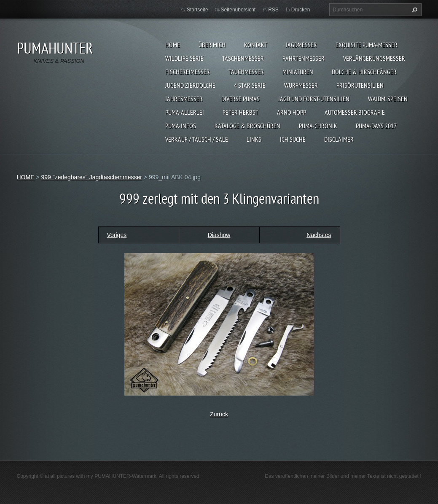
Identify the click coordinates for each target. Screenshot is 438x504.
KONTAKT (256, 45)
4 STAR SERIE (250, 85)
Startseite (198, 10)
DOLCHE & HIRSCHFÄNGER (364, 72)
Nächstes (319, 235)
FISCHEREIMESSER (188, 72)
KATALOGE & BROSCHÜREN (247, 126)
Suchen (414, 10)
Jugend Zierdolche (190, 85)
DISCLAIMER (339, 139)
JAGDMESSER (301, 45)
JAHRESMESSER (184, 99)
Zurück (219, 414)
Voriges (117, 235)
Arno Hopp (292, 112)
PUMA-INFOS (181, 126)
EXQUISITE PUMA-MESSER (367, 45)
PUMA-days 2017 (376, 126)
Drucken (301, 10)
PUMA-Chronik (318, 126)
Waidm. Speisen (388, 99)
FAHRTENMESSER (304, 58)
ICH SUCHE (293, 139)
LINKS (254, 139)
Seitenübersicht (238, 10)
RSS (273, 10)
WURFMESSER (301, 85)
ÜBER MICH (212, 45)
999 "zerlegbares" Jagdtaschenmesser (91, 177)
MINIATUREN (298, 72)
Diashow (219, 235)
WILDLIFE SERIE (184, 58)
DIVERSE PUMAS (240, 99)
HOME (173, 45)
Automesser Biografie (355, 112)
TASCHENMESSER (243, 58)
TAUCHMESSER (246, 72)
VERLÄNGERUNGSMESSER (374, 58)
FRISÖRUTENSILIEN (360, 85)
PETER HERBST (240, 112)
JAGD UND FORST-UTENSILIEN (314, 99)
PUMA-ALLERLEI (185, 112)
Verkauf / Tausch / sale (197, 139)
